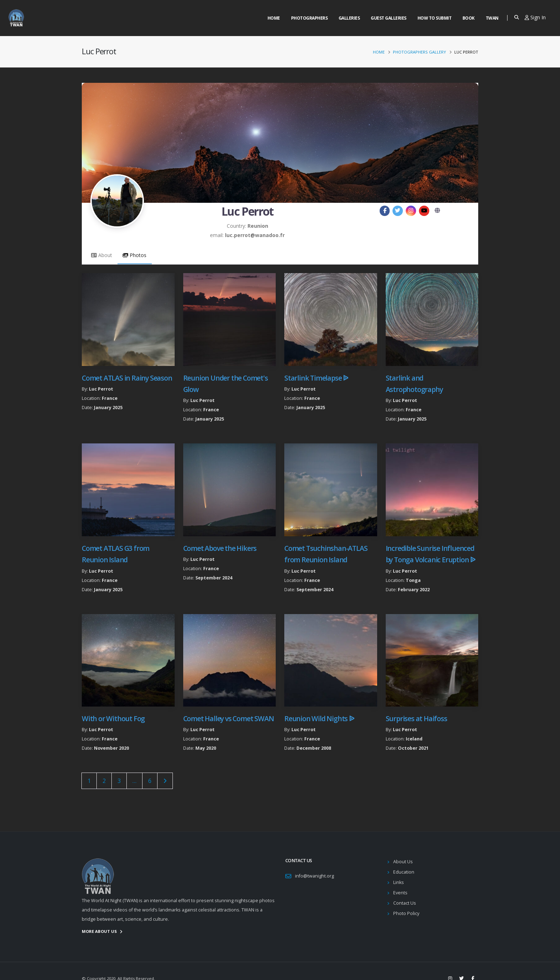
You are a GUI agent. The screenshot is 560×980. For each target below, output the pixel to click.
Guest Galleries (389, 18)
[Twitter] (398, 211)
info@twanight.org (314, 876)
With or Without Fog (113, 718)
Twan (492, 18)
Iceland (414, 739)
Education (404, 872)
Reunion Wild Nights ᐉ (319, 718)
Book (469, 18)
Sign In (535, 17)
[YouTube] (424, 211)
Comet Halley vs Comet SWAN (229, 718)
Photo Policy (406, 913)
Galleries (349, 18)
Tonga (413, 580)
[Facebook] (385, 211)
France (110, 398)
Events (400, 893)
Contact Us (405, 903)
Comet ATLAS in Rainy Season (127, 378)
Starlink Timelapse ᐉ (316, 378)
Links (399, 882)
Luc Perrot (101, 389)
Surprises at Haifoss (416, 718)
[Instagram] (411, 211)
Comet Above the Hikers (220, 548)
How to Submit (435, 18)
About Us (403, 862)
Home (274, 18)
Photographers (309, 18)
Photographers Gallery (419, 52)
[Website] (437, 211)
